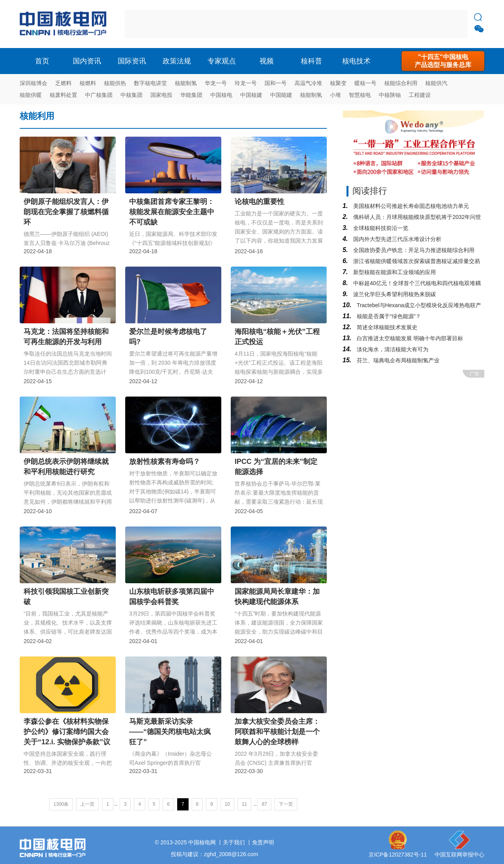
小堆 (335, 95)
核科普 (311, 61)
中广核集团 (99, 95)
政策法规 (177, 61)
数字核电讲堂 (150, 83)
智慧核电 (360, 95)
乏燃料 (63, 83)
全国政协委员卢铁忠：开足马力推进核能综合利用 (413, 250)
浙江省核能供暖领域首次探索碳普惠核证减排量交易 (416, 261)
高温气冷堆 (308, 83)
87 (264, 804)
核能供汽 (436, 83)
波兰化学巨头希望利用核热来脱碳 (394, 294)
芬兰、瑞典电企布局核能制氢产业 (397, 360)
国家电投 (161, 95)
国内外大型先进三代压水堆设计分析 (397, 239)
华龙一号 (216, 83)
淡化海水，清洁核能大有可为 (392, 349)
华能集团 (191, 95)
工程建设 (420, 95)
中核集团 (132, 95)
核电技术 (356, 61)
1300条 (61, 804)
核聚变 (338, 83)
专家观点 (222, 61)
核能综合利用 (401, 83)
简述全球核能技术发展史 (386, 327)
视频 (267, 61)
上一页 (87, 804)
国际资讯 (132, 61)
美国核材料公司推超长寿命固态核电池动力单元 (410, 206)
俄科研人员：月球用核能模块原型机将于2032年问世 (416, 217)
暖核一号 (365, 83)
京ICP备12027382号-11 (398, 855)
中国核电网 (202, 842)
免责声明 (263, 842)
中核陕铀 (390, 95)
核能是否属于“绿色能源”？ (388, 316)
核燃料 (88, 83)
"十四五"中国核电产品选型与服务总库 (443, 61)
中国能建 (281, 95)
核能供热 (115, 83)
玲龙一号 (246, 83)
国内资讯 (87, 61)
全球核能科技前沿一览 (380, 228)
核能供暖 (31, 95)
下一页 (286, 804)
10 (227, 804)
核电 (65, 24)
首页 (42, 61)
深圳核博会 (33, 83)
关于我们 (234, 842)
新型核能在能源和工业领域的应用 (394, 272)
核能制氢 (186, 83)
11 (244, 804)
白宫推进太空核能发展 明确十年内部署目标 (409, 338)
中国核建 (251, 95)
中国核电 (221, 95)
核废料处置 (63, 95)
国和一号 (276, 83)
